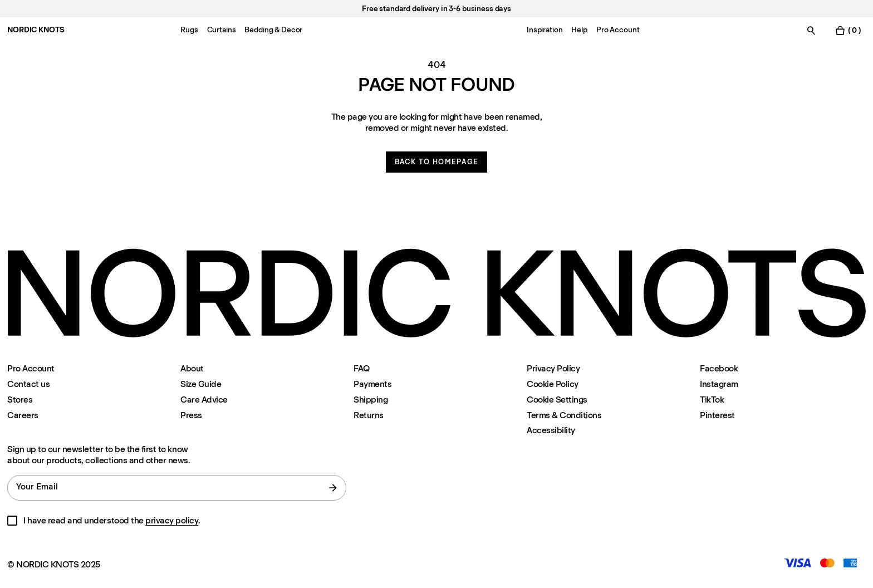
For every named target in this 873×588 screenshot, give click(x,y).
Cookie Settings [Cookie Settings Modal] (557, 400)
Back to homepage (437, 162)
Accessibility (551, 430)
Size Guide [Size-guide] (201, 384)
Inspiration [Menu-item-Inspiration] (545, 30)
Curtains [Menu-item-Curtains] (222, 30)
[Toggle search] (811, 30)
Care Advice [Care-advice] (204, 400)
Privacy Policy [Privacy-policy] (553, 368)
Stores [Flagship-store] (20, 400)
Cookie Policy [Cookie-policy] (553, 384)
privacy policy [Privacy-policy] (172, 520)
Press (191, 415)
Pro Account (31, 368)
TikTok (712, 400)
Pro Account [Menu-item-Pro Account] (618, 30)
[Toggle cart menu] (848, 30)
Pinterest (717, 415)
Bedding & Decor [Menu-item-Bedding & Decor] (273, 30)
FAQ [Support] (362, 368)
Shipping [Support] (371, 400)
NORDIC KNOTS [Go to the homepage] (36, 30)
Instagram (719, 384)
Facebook (719, 368)
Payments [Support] (372, 384)
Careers (23, 415)
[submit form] (333, 488)
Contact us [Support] (28, 384)
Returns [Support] (369, 415)
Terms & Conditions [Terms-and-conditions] (564, 415)
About (192, 368)
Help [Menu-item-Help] (579, 30)
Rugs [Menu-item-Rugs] (189, 30)
